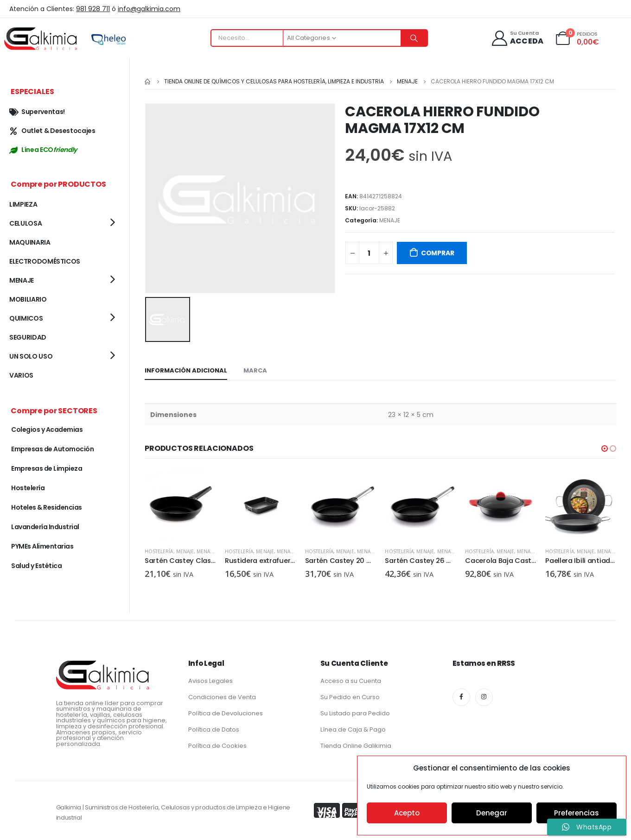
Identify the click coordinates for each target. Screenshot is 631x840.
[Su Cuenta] (517, 38)
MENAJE (390, 220)
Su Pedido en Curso (350, 696)
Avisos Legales (210, 680)
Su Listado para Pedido (355, 712)
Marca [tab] (255, 369)
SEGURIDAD (28, 337)
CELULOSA (25, 223)
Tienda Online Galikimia (356, 745)
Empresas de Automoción (52, 449)
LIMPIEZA (23, 204)
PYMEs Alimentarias (42, 546)
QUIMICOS (26, 318)
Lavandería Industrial (45, 527)
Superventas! (37, 112)
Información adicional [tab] (186, 369)
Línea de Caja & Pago (353, 729)
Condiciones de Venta (222, 696)
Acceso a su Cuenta (351, 680)
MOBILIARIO (28, 299)
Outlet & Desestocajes (52, 131)
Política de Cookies (217, 745)
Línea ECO (43, 150)
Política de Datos (214, 729)
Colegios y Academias (47, 429)
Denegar (492, 813)
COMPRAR (438, 253)
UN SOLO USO (31, 356)
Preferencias (577, 813)
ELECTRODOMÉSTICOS (45, 261)
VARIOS (21, 375)
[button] (605, 448)
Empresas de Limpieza (47, 468)
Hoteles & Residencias (47, 507)
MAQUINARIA (30, 242)
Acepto (407, 813)
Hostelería (159, 551)
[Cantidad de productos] (369, 253)
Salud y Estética (36, 566)
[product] (180, 504)
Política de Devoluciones (226, 712)
